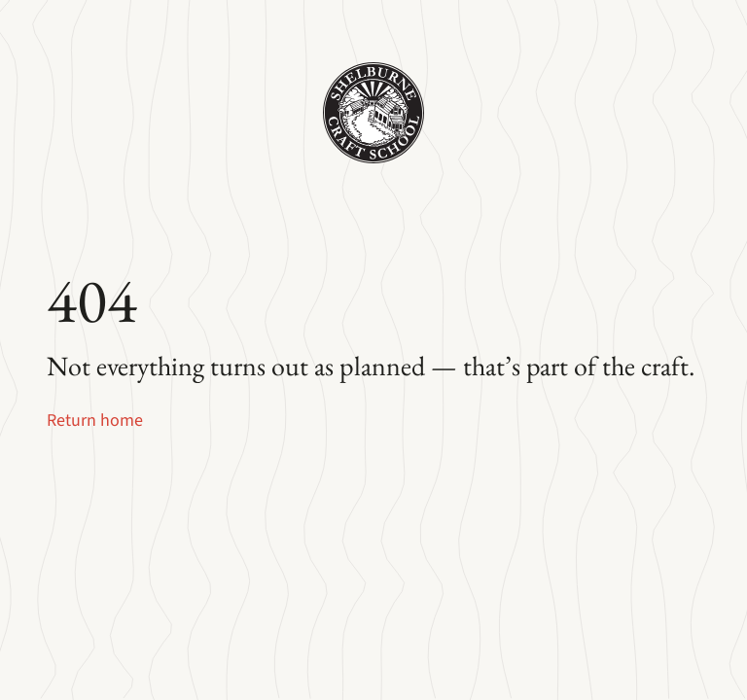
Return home (95, 420)
